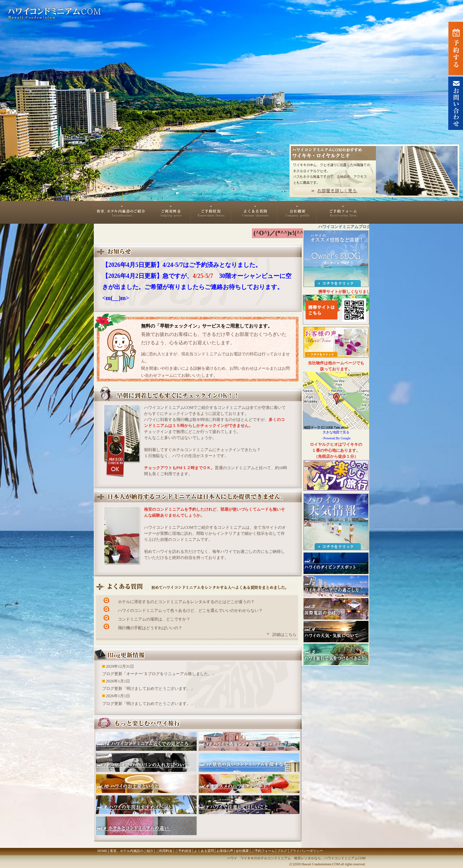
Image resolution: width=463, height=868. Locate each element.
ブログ (282, 851)
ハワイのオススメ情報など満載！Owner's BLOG (336, 258)
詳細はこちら (284, 635)
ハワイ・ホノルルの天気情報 (336, 522)
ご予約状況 (211, 212)
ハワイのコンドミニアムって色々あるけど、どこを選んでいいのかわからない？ (190, 610)
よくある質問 (254, 212)
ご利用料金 (171, 212)
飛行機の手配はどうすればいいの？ (150, 628)
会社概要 (297, 212)
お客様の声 (225, 851)
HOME (102, 851)
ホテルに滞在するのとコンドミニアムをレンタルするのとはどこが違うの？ (186, 602)
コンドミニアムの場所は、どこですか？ (154, 619)
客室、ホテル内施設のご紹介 (121, 212)
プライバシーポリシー (306, 851)
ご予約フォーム (342, 212)
